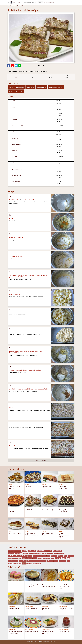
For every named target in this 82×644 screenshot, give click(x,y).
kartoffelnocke (37, 556)
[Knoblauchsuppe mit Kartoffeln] (33, 575)
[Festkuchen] (33, 477)
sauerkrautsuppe (13, 561)
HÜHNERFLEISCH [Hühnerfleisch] (46, 583)
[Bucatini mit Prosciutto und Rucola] (66, 598)
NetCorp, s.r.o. (36, 642)
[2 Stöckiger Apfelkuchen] (66, 477)
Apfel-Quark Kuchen (15, 533)
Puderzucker (15, 132)
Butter (13, 107)
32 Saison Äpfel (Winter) (56, 87)
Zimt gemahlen (16, 182)
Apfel (13, 101)
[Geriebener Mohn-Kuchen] (49, 524)
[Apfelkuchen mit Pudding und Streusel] (33, 524)
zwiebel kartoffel (37, 564)
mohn (35, 558)
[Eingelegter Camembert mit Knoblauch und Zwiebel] (66, 575)
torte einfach (18, 564)
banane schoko (18, 551)
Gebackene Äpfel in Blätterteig (15, 487)
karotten (30, 556)
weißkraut (30, 564)
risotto (52, 558)
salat (68, 558)
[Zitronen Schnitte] (16, 598)
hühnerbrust (61, 553)
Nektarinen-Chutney (65, 631)
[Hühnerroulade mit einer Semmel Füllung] (49, 575)
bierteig (25, 551)
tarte (65, 561)
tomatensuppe (11, 564)
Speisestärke (15, 151)
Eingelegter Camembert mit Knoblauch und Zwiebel (66, 586)
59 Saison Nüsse (42, 87)
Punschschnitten (13, 585)
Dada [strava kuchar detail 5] (15, 77)
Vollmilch (14, 157)
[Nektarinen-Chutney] (66, 622)
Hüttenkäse (15, 120)
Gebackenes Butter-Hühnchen (48, 632)
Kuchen (24, 6)
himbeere (51, 553)
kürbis (24, 558)
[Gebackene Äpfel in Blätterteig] (16, 477)
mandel (30, 558)
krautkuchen (71, 556)
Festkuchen (29, 487)
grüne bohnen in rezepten (42, 553)
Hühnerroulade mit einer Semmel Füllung (49, 586)
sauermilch (22, 561)
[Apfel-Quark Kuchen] (16, 524)
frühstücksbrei (57, 551)
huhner (56, 553)
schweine (50, 561)
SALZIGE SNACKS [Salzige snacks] (63, 583)
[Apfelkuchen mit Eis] (49, 477)
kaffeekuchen (23, 556)
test (68, 561)
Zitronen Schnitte (14, 608)
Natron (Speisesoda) (17, 126)
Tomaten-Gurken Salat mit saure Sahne (15, 632)
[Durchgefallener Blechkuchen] (66, 500)
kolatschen (60, 556)
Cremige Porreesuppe (32, 631)
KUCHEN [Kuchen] (11, 485)
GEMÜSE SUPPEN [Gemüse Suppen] (29, 583)
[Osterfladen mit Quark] (49, 500)
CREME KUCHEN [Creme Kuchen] (12, 583)
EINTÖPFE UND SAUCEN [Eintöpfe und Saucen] (64, 630)
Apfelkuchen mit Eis (48, 487)
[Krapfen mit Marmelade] (49, 598)
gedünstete (26, 553)
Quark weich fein (16, 144)
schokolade (43, 561)
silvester (56, 561)
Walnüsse (14, 163)
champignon (41, 551)
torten (24, 563)
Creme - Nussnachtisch (32, 608)
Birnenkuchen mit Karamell (14, 511)
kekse (44, 556)
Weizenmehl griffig (17, 175)
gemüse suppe (32, 553)
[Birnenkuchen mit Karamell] (16, 500)
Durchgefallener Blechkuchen (64, 511)
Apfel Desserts (20, 87)
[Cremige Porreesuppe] (33, 622)
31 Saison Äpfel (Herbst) (16, 91)
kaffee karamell (13, 556)
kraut (65, 556)
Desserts (19, 6)
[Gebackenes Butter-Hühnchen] (49, 622)
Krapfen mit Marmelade (46, 609)
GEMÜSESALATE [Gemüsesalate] (12, 630)
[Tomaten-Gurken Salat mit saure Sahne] (16, 622)
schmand (30, 561)
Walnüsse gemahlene (17, 169)
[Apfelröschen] (33, 500)
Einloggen (53, 642)
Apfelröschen (29, 510)
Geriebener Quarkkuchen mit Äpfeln (64, 535)
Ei (12, 113)
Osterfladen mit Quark (49, 510)
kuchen (19, 558)
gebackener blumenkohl (15, 553)
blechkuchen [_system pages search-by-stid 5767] (32, 551)
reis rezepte (47, 558)
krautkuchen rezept (12, 558)
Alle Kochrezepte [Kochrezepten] (12, 6)
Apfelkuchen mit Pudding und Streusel (32, 534)
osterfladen (41, 558)
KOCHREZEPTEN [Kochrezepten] (49, 2)
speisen (61, 561)
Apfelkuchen (31, 87)
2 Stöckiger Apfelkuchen (63, 487)
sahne (64, 558)
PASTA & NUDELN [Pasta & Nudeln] (63, 606)
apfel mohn (11, 551)
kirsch (48, 556)
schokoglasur (37, 561)
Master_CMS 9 (47, 642)
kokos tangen (54, 556)
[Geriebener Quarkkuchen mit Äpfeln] (66, 524)
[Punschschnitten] (16, 575)
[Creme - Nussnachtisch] (33, 598)
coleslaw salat (49, 551)
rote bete (58, 558)
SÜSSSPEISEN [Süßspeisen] (45, 606)
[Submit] (41, 2)
